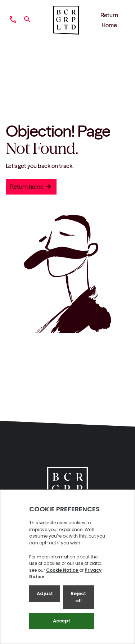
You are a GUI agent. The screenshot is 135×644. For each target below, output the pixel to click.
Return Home (109, 20)
